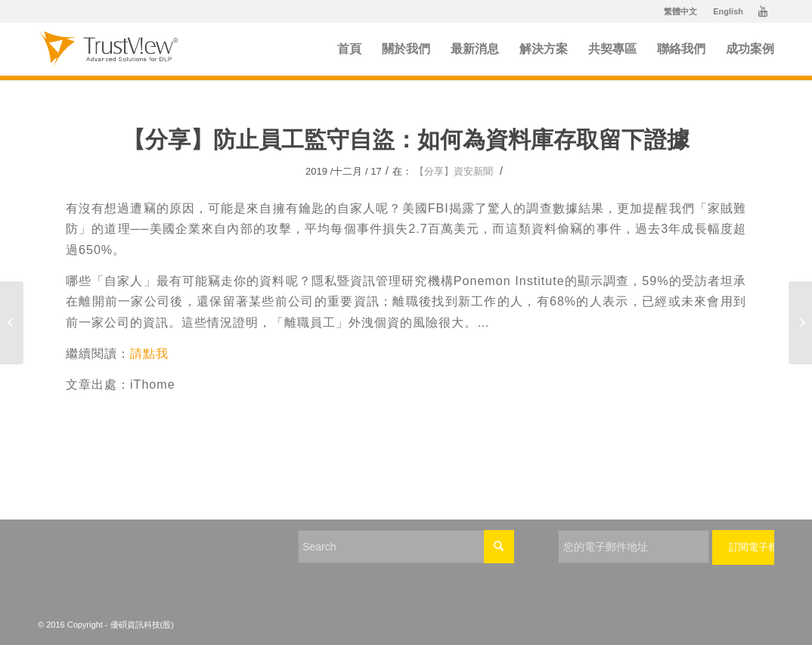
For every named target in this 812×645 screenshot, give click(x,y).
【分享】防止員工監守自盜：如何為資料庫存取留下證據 (406, 140)
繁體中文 (680, 11)
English (728, 11)
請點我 (149, 353)
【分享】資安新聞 (454, 171)
